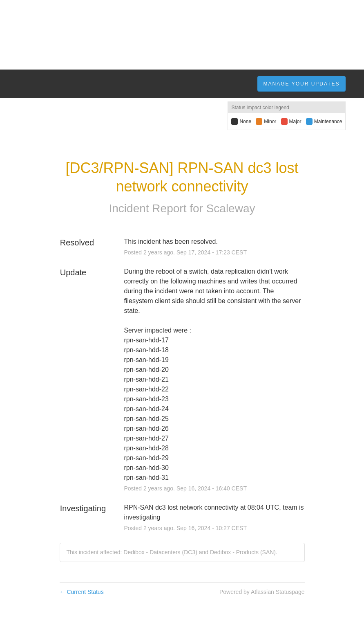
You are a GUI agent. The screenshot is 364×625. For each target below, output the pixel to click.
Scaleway (231, 208)
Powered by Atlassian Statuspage (262, 592)
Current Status (82, 592)
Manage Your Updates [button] (302, 84)
